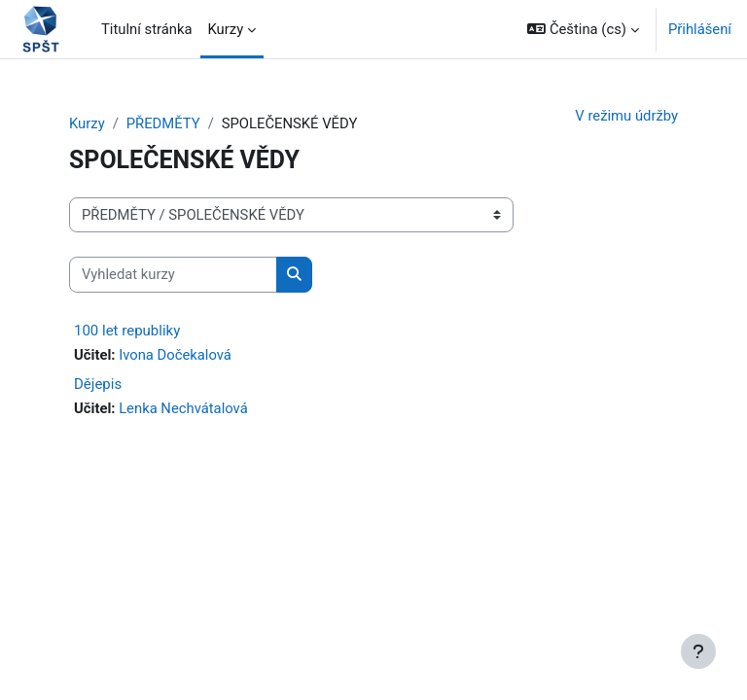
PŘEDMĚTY (163, 123)
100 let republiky (127, 331)
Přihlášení (700, 29)
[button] (583, 29)
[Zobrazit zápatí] (698, 651)
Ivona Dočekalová (175, 355)
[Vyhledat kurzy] (173, 274)
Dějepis (98, 384)
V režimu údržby (626, 116)
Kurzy (87, 123)
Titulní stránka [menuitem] (147, 29)
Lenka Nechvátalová (183, 408)
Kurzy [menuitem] (226, 29)
